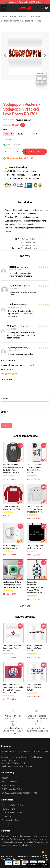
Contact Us (6, 816)
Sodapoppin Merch (10, 21)
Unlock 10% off (45, 856)
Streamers (35, 17)
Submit (7, 425)
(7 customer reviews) (24, 120)
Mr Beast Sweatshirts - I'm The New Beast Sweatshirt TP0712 (36, 509)
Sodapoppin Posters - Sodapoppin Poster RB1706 (12, 648)
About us (6, 778)
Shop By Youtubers (19, 17)
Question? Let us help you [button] (38, 865)
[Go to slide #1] (18, 93)
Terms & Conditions (10, 782)
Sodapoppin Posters (32, 21)
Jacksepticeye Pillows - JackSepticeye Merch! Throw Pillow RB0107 (13, 585)
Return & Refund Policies (12, 813)
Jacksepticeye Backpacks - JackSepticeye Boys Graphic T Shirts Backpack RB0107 (35, 587)
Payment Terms (8, 809)
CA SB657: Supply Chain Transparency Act (19, 793)
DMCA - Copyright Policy (12, 789)
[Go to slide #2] (32, 93)
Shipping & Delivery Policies (13, 805)
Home (4, 17)
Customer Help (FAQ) (11, 820)
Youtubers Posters (29, 248)
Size (5, 130)
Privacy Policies (8, 785)
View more (25, 606)
